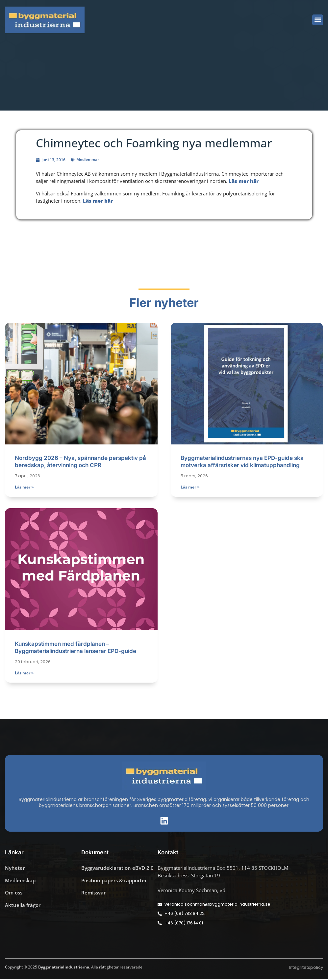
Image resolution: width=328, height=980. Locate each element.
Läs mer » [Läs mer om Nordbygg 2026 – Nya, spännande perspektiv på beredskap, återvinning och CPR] (24, 488)
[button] (318, 20)
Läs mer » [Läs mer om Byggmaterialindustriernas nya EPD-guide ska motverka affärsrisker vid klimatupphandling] (190, 488)
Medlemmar (88, 159)
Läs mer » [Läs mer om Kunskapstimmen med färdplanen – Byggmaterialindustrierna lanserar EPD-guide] (24, 674)
